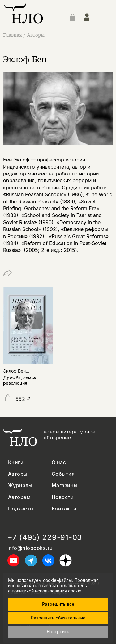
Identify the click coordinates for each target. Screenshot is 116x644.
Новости (63, 497)
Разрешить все (58, 604)
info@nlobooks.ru (30, 548)
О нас (59, 463)
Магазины (65, 485)
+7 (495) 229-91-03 (45, 537)
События (63, 474)
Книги (16, 463)
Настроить (58, 631)
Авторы (36, 35)
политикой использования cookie (47, 591)
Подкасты (21, 509)
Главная (13, 35)
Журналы (20, 485)
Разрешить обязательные (58, 618)
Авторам (19, 497)
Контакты (64, 509)
